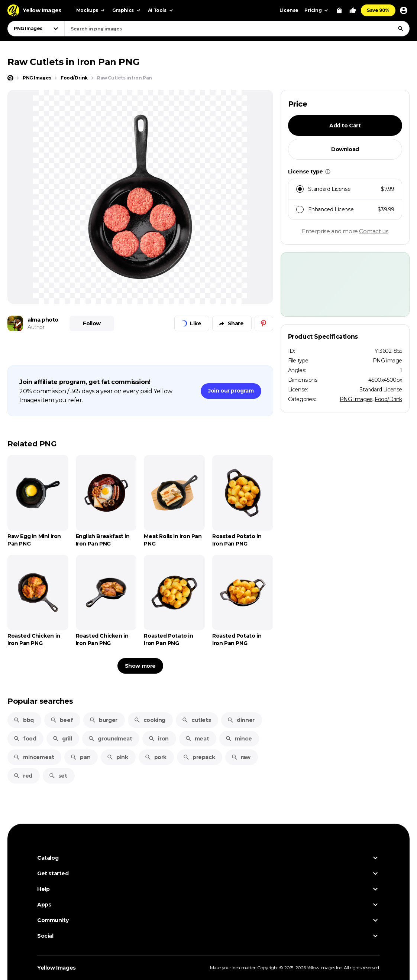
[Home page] (10, 78)
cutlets (196, 720)
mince (238, 739)
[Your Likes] (353, 10)
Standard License (381, 390)
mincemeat (34, 757)
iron (158, 739)
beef (62, 720)
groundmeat (110, 739)
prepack (199, 757)
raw (241, 757)
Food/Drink (388, 399)
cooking (150, 720)
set (58, 776)
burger (103, 720)
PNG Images (356, 399)
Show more (140, 666)
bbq (24, 720)
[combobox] (237, 29)
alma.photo (43, 320)
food (25, 739)
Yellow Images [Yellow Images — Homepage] (56, 968)
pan (80, 757)
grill (62, 739)
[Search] (401, 29)
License (289, 10)
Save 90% (378, 10)
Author (36, 327)
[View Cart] (339, 10)
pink (117, 757)
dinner (241, 720)
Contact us (374, 231)
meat (197, 739)
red (23, 776)
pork (156, 757)
